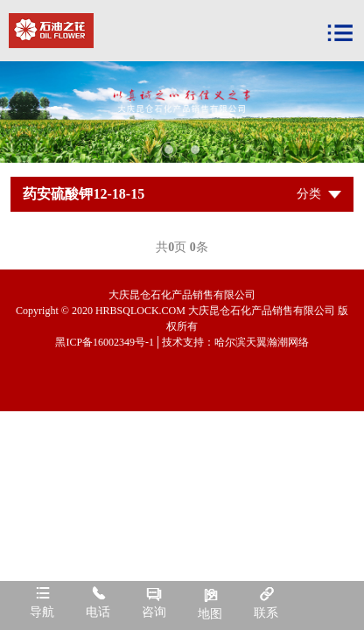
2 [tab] (195, 150)
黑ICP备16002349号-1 (105, 342)
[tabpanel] (182, 112)
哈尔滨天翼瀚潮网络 (262, 342)
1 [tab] (169, 150)
